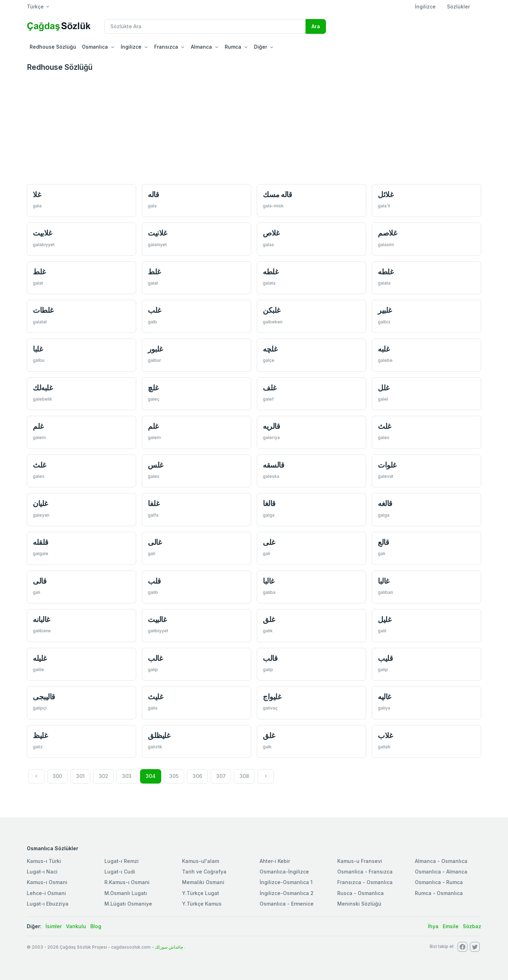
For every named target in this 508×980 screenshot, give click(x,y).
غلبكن (272, 310)
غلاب (385, 735)
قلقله (41, 542)
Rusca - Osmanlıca (361, 893)
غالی (155, 542)
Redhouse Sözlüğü (53, 47)
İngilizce (425, 7)
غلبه (384, 349)
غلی (269, 542)
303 (127, 776)
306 (197, 776)
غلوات (387, 465)
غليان (40, 503)
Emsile (451, 926)
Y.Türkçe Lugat (201, 893)
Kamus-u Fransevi (360, 861)
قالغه (385, 503)
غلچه (270, 349)
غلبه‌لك (43, 388)
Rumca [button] (233, 47)
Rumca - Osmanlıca (439, 893)
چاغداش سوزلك (169, 947)
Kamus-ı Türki (44, 861)
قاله (153, 194)
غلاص (271, 233)
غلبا (38, 349)
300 (57, 776)
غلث (385, 426)
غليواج (272, 697)
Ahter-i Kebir (275, 861)
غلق (269, 619)
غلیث (155, 697)
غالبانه (41, 619)
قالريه (271, 426)
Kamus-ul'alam (201, 861)
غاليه (385, 697)
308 (244, 776)
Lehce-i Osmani (46, 893)
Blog (96, 926)
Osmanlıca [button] (95, 47)
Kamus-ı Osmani (47, 882)
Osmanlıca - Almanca (441, 872)
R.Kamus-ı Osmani (127, 882)
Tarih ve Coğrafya (204, 872)
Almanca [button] (201, 47)
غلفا (154, 503)
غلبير (385, 310)
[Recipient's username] (205, 26)
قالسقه (273, 465)
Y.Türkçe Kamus (202, 904)
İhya (433, 926)
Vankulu (76, 926)
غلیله (40, 658)
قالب (270, 658)
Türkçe (35, 7)
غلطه (271, 272)
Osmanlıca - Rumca (439, 882)
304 (151, 776)
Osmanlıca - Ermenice (287, 904)
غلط (39, 272)
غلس (156, 465)
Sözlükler (458, 7)
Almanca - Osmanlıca (441, 861)
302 (104, 776)
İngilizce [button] (131, 47)
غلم (38, 426)
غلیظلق (159, 735)
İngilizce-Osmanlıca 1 (286, 882)
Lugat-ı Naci (42, 872)
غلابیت (43, 233)
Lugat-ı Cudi (120, 872)
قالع (383, 542)
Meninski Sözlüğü (359, 904)
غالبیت (157, 619)
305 (174, 776)
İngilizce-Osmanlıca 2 (287, 893)
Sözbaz (472, 926)
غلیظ (40, 735)
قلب (154, 581)
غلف (270, 388)
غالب (155, 658)
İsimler (54, 926)
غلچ (153, 388)
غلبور (155, 349)
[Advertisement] (254, 127)
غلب (155, 310)
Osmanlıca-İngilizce (284, 872)
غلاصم (387, 233)
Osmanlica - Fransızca (365, 872)
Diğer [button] (261, 47)
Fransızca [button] (166, 47)
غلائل (386, 194)
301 (80, 776)
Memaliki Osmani (203, 882)
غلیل (385, 619)
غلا (37, 194)
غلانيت (158, 233)
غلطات (43, 310)
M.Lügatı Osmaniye (128, 904)
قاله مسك (277, 194)
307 (221, 776)
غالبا (269, 581)
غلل (384, 388)
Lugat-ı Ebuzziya (48, 904)
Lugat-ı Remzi (122, 861)
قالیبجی (44, 697)
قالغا (269, 503)
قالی (40, 581)
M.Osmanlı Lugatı (126, 893)
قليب (385, 658)
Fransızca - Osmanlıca (365, 882)
